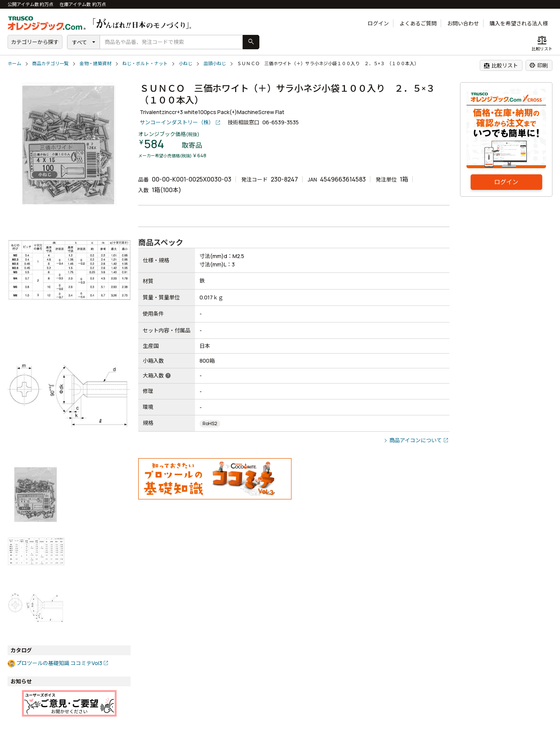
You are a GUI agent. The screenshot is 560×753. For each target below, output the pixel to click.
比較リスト (501, 65)
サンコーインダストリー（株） (177, 122)
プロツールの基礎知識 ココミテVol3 (59, 663)
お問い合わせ (463, 23)
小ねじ (186, 63)
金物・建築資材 (95, 63)
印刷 (539, 65)
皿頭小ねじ (215, 63)
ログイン (378, 23)
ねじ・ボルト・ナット (145, 63)
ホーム (14, 63)
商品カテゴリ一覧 (50, 63)
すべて (80, 42)
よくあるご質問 (418, 23)
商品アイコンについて (416, 440)
